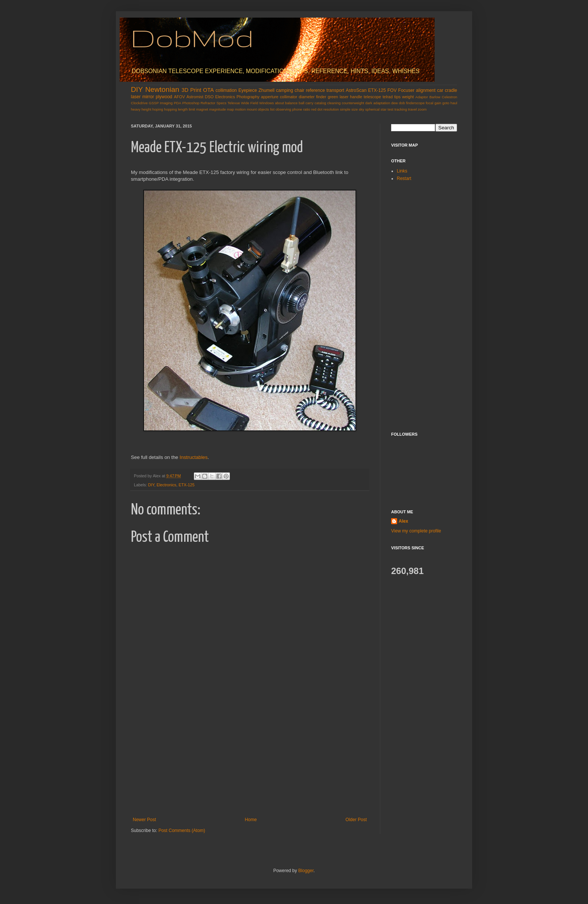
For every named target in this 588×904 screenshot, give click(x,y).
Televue (234, 103)
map (230, 109)
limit (192, 109)
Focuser (406, 90)
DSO (209, 97)
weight (408, 97)
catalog (320, 103)
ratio (307, 109)
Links (402, 171)
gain (438, 103)
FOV (392, 90)
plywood (164, 97)
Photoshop (191, 103)
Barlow (435, 97)
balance (291, 103)
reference (316, 90)
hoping (158, 109)
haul (454, 103)
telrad (388, 97)
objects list (266, 109)
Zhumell (266, 90)
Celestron (449, 97)
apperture (270, 97)
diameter (307, 97)
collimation (226, 90)
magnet (202, 109)
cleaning (334, 103)
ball (302, 103)
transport (335, 90)
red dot (317, 109)
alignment (426, 90)
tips (397, 97)
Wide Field (250, 103)
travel (412, 109)
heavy (136, 109)
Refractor (208, 103)
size (355, 109)
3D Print (191, 90)
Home (251, 820)
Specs (221, 103)
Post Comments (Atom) (182, 831)
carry (309, 103)
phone (297, 109)
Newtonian (162, 89)
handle (356, 97)
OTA (209, 90)
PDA (177, 103)
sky (361, 109)
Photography (248, 97)
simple (345, 109)
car (440, 90)
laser (136, 97)
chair (300, 90)
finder (321, 97)
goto (446, 103)
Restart (404, 178)
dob (402, 103)
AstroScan (356, 90)
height (146, 109)
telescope (372, 97)
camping (284, 90)
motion (240, 109)
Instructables (194, 457)
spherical (372, 109)
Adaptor (422, 97)
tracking (401, 109)
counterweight (353, 103)
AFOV (179, 97)
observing (283, 109)
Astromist (195, 97)
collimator (288, 97)
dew (394, 103)
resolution (331, 109)
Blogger (306, 871)
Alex (403, 521)
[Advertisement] (250, 761)
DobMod (192, 38)
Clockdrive (139, 103)
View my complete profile (416, 531)
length (183, 109)
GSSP (154, 103)
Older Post (356, 820)
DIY (137, 89)
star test (387, 109)
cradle (451, 90)
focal (429, 103)
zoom (422, 109)
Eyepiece (248, 90)
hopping (171, 109)
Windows (266, 103)
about (279, 103)
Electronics (225, 97)
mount (252, 109)
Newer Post (144, 820)
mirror (148, 97)
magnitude (218, 109)
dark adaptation (378, 103)
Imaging (166, 103)
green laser (338, 97)
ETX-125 (377, 90)
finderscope (415, 103)
